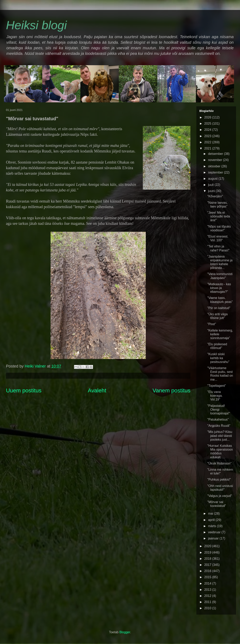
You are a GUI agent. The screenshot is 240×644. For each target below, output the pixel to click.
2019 (208, 552)
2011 (208, 602)
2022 (208, 142)
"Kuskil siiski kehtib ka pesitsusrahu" (218, 358)
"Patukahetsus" (218, 419)
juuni (212, 191)
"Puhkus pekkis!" (219, 480)
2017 (208, 565)
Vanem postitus (171, 390)
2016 (208, 571)
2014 (208, 583)
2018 (208, 559)
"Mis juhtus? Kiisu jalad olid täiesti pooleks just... (220, 436)
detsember (216, 154)
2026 (208, 117)
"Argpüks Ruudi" (219, 426)
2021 (208, 148)
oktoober (215, 166)
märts (212, 526)
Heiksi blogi (36, 25)
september (216, 172)
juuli (211, 185)
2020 (208, 546)
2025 (208, 124)
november (216, 160)
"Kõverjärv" (215, 196)
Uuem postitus (24, 390)
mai (211, 514)
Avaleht (97, 390)
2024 (208, 130)
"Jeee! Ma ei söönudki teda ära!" (219, 216)
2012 (208, 596)
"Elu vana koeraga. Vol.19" (215, 396)
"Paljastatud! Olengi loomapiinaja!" (219, 410)
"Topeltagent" (217, 386)
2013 (208, 590)
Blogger (125, 632)
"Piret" (212, 324)
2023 (208, 136)
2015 (208, 577)
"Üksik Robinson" (219, 463)
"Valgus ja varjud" (220, 496)
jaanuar (214, 538)
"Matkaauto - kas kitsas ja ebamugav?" (219, 288)
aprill (212, 520)
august (213, 179)
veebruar (215, 532)
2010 (208, 608)
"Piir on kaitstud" (219, 308)
